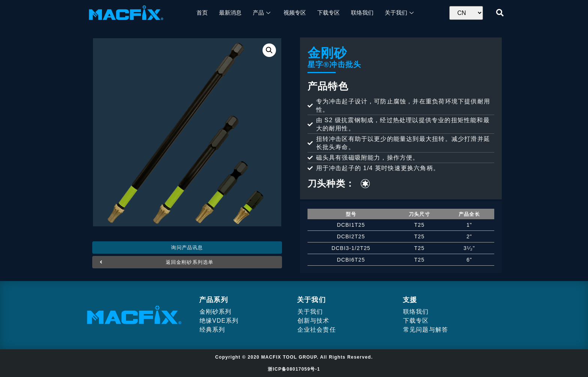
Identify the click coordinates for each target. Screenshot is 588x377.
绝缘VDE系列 (219, 321)
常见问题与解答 (425, 330)
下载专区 (416, 321)
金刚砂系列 (215, 312)
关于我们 (310, 312)
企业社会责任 (316, 330)
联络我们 (416, 312)
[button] (187, 248)
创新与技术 (313, 321)
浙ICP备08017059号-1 (294, 369)
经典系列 (212, 330)
